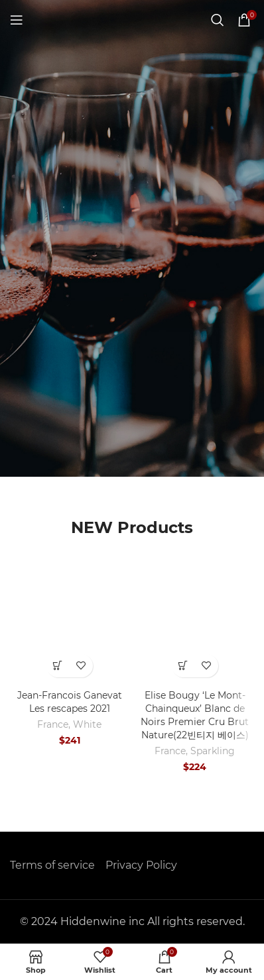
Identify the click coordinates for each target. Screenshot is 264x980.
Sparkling (213, 751)
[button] (58, 666)
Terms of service (52, 865)
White (87, 724)
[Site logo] (132, 19)
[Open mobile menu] (17, 20)
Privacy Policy (141, 865)
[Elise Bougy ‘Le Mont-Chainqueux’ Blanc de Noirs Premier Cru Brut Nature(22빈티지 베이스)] (195, 625)
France (53, 724)
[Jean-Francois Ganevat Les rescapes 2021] (69, 625)
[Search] (218, 20)
